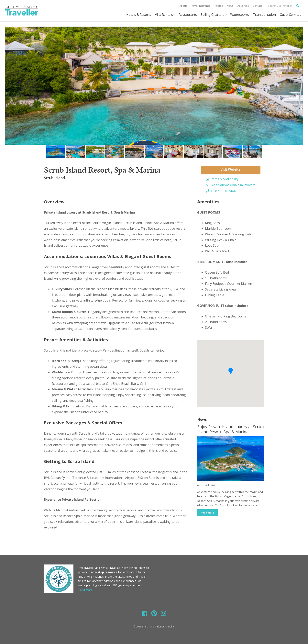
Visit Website (231, 170)
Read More (208, 513)
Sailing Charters (214, 15)
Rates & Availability (222, 179)
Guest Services (290, 15)
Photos (219, 6)
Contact (257, 6)
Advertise (243, 6)
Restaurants (188, 15)
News (230, 6)
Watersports (240, 15)
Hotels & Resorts (139, 15)
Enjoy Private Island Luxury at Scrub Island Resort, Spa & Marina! (231, 429)
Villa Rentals (165, 15)
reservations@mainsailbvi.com (231, 185)
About (183, 6)
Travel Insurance (201, 6)
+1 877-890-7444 (221, 191)
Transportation (264, 15)
